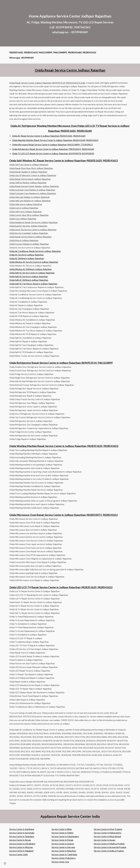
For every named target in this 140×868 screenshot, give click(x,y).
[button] (5, 863)
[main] (70, 23)
